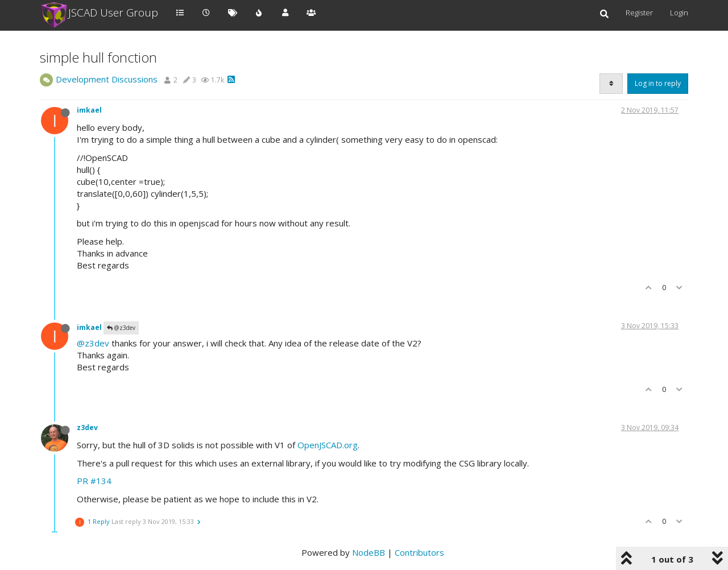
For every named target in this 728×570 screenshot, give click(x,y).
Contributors (419, 552)
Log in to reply (658, 83)
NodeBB (369, 552)
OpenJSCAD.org (328, 445)
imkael (89, 110)
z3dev (87, 428)
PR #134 (94, 481)
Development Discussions (107, 79)
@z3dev (121, 328)
